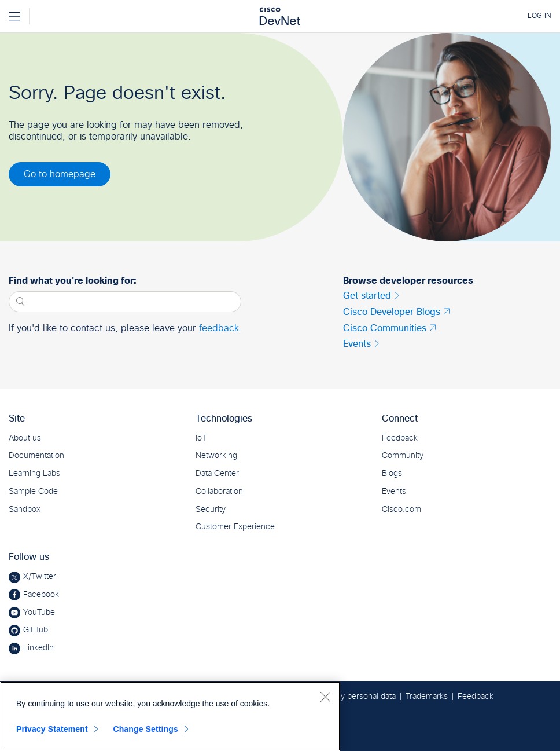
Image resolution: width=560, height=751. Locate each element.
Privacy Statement (52, 729)
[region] (170, 716)
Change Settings (145, 729)
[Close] (325, 697)
